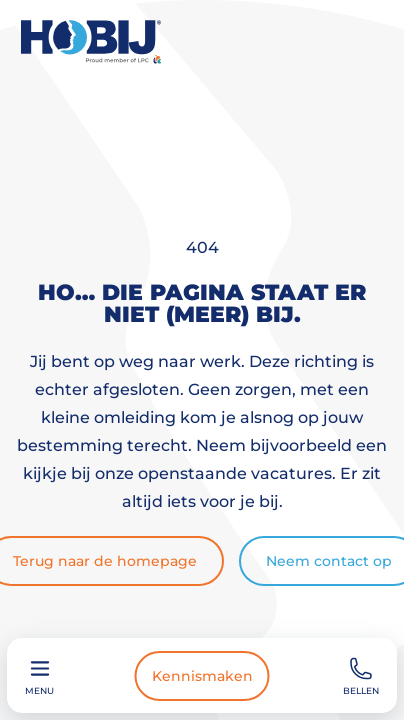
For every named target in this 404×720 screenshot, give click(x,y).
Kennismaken (202, 676)
